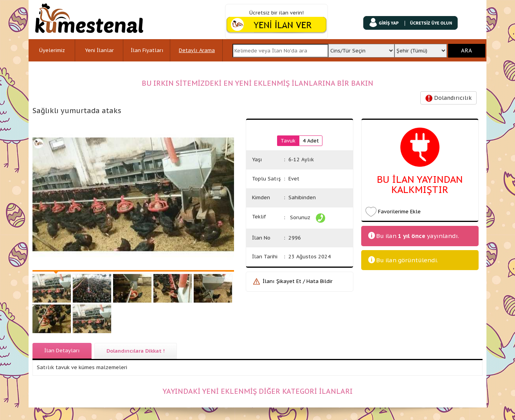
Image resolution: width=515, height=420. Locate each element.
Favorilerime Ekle (399, 212)
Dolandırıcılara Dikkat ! (136, 351)
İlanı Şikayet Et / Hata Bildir (298, 281)
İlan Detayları (62, 351)
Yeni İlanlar (99, 50)
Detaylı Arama (197, 50)
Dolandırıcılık (448, 98)
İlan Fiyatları (147, 50)
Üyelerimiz (52, 50)
